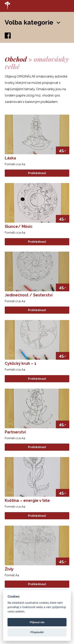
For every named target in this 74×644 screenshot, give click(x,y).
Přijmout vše (37, 622)
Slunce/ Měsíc (19, 226)
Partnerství (15, 432)
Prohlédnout (37, 173)
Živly (9, 569)
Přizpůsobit (37, 632)
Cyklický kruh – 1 (21, 363)
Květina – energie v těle (27, 500)
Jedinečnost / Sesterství (29, 295)
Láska (10, 158)
